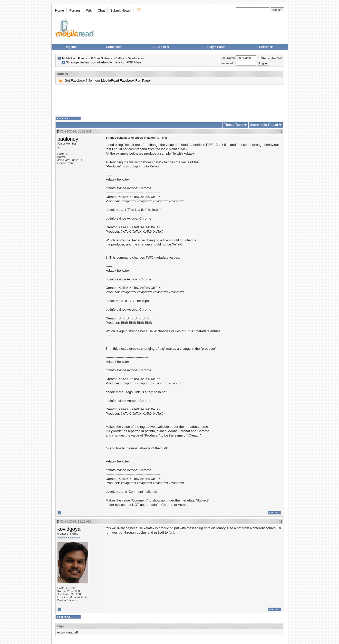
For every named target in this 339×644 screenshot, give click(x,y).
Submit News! (120, 10)
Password (227, 63)
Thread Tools (234, 125)
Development (136, 58)
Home (60, 10)
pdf (76, 632)
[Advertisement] (170, 100)
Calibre (120, 58)
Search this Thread (264, 125)
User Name (228, 58)
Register (71, 47)
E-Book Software (101, 58)
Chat (101, 10)
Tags (60, 626)
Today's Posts (215, 47)
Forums (75, 10)
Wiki (89, 10)
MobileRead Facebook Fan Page (125, 81)
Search (266, 47)
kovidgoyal (70, 529)
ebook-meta (65, 632)
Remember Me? (270, 58)
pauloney (68, 139)
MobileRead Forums (75, 58)
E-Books (162, 47)
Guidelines (114, 47)
